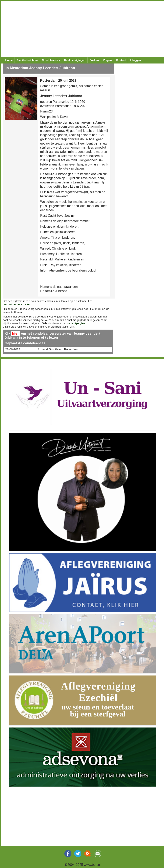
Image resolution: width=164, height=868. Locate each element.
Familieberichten (27, 60)
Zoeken (94, 60)
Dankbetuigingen (75, 60)
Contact (121, 60)
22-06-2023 (13, 349)
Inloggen (135, 60)
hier (16, 334)
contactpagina (76, 323)
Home (9, 60)
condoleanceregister (17, 304)
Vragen (107, 60)
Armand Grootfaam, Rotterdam (58, 349)
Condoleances (51, 60)
